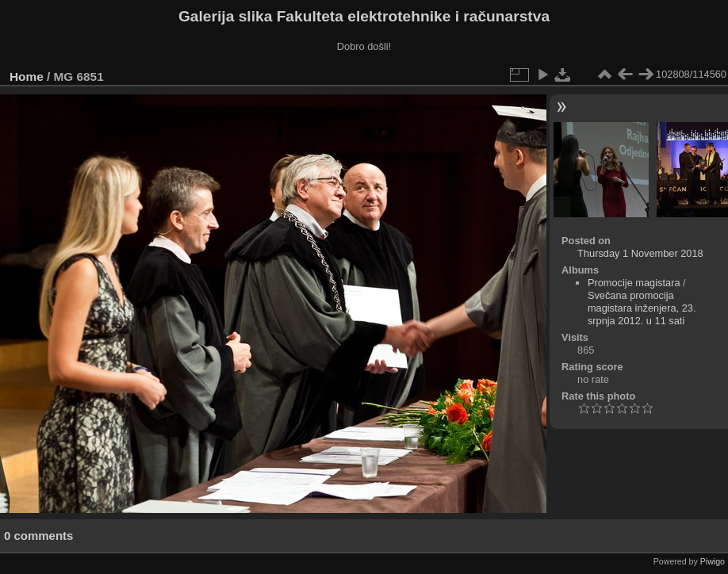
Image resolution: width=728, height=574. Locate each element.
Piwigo (713, 561)
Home (27, 77)
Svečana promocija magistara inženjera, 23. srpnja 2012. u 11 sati (642, 308)
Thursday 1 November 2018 (640, 253)
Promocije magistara (634, 283)
